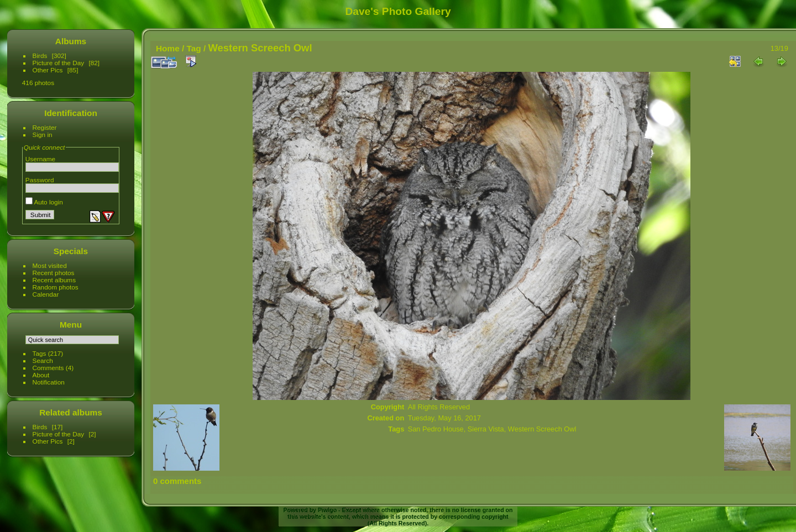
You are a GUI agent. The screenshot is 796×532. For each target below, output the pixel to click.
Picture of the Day (59, 63)
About (41, 375)
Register (45, 127)
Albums (71, 41)
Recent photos (54, 273)
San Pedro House (436, 429)
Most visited (50, 265)
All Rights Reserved (439, 407)
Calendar (46, 294)
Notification (49, 382)
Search (43, 360)
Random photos (56, 287)
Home (168, 48)
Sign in (43, 135)
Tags (40, 353)
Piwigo (327, 510)
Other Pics (48, 70)
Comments (48, 368)
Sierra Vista (486, 429)
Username (40, 159)
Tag (194, 48)
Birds (40, 56)
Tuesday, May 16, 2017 (444, 418)
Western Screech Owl (542, 429)
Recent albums (54, 280)
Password (40, 180)
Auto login (44, 202)
